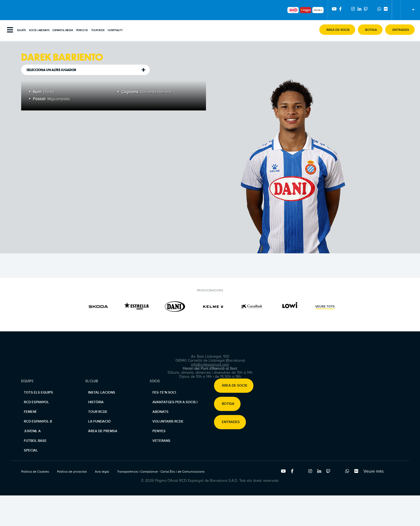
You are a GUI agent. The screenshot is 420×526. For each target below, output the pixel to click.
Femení (30, 412)
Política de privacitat (72, 472)
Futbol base (35, 441)
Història (96, 402)
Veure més (374, 471)
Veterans (161, 441)
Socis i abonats (39, 30)
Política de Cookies (35, 472)
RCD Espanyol (36, 402)
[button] (337, 30)
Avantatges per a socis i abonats (175, 407)
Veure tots (325, 307)
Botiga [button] (228, 404)
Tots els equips (38, 392)
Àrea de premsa (103, 431)
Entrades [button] (231, 422)
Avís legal (102, 472)
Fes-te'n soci (164, 392)
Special (31, 450)
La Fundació (99, 421)
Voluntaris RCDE (168, 421)
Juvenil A (32, 431)
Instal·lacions (102, 392)
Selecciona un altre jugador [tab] (51, 70)
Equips (21, 30)
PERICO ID (82, 30)
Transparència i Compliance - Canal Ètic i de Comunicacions (161, 472)
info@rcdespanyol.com (210, 364)
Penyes (159, 431)
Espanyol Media (63, 30)
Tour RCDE (98, 30)
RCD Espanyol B (38, 421)
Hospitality (115, 30)
